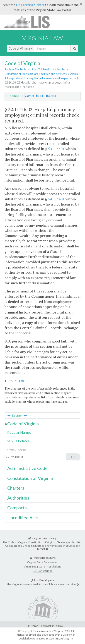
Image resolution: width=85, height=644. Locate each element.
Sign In (69, 638)
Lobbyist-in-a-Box (52, 626)
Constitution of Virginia (30, 478)
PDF (40, 96)
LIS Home (33, 626)
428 (21, 381)
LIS (30, 22)
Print (30, 96)
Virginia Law (43, 38)
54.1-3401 (56, 149)
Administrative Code (27, 468)
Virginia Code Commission (43, 562)
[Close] (81, 4)
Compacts (17, 508)
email (51, 96)
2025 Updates (18, 441)
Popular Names (19, 432)
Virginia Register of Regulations (42, 566)
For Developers (42, 580)
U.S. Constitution (43, 571)
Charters (16, 488)
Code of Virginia (21, 48)
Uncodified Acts (23, 518)
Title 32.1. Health (41, 69)
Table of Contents (16, 69)
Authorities (18, 498)
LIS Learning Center (30, 5)
